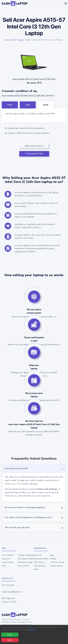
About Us (38, 555)
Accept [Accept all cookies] (10, 635)
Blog (52, 555)
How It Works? (8, 555)
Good (46, 105)
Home (7, 40)
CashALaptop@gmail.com (12, 592)
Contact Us (6, 559)
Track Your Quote (57, 562)
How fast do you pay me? (17, 527)
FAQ (4, 566)
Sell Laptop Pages (25, 562)
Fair (28, 105)
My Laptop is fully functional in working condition (34, 133)
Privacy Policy (23, 566)
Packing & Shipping (26, 555)
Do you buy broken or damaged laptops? (25, 507)
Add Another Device (34, 146)
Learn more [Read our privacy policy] (32, 630)
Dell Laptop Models (26, 559)
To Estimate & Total (34, 154)
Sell (14, 40)
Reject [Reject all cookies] (10, 640)
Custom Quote (8, 562)
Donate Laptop (56, 566)
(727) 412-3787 (8, 585)
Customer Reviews (41, 559)
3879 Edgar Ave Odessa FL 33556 (9, 600)
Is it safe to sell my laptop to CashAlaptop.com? (28, 517)
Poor (10, 105)
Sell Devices (39, 562)
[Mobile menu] (66, 3)
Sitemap (53, 559)
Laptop (21, 40)
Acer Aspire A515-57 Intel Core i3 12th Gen (23, 95)
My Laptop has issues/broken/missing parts (34, 128)
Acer (28, 40)
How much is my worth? (16, 468)
